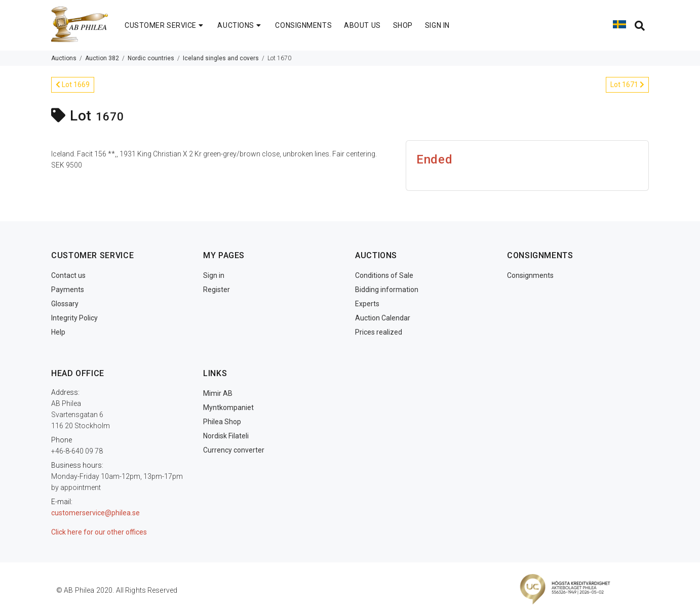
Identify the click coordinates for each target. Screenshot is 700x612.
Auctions (64, 58)
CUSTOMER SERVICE (165, 25)
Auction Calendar (383, 318)
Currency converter (234, 450)
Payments (68, 290)
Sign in (214, 275)
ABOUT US (362, 25)
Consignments (530, 275)
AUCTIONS (240, 25)
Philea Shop (222, 422)
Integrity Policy (74, 318)
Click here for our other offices (99, 532)
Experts (367, 304)
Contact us (68, 275)
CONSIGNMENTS (303, 25)
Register (217, 290)
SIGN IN (437, 25)
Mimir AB (218, 393)
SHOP (403, 25)
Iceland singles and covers (221, 58)
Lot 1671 (627, 85)
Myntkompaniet (228, 407)
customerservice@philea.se (95, 513)
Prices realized (379, 332)
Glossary (65, 304)
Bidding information (387, 290)
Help (58, 332)
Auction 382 (102, 58)
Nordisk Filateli (226, 436)
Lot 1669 (73, 85)
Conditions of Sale (384, 275)
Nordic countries (151, 58)
